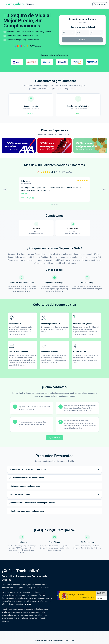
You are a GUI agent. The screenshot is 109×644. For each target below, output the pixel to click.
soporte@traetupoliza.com (73, 235)
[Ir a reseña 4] (56, 207)
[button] (19, 150)
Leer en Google (28, 200)
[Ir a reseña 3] (54, 207)
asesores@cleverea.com (36, 235)
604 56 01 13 (36, 233)
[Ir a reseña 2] (53, 207)
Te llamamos (55, 440)
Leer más (24, 196)
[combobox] (68, 32)
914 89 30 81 (73, 233)
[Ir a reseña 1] (51, 207)
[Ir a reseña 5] (58, 207)
